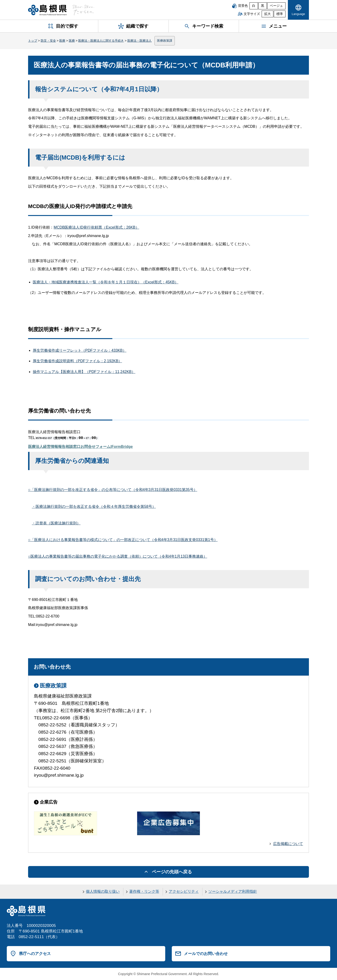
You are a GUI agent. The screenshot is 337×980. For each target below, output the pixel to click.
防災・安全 (48, 41)
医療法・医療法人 (139, 41)
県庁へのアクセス (35, 954)
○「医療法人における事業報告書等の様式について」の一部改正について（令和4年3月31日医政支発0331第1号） (123, 540)
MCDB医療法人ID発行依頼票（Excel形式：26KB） (96, 227)
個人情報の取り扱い (103, 891)
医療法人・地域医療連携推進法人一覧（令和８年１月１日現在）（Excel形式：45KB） (106, 282)
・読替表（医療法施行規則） (56, 523)
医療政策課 (165, 41)
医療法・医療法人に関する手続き (101, 41)
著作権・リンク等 (144, 891)
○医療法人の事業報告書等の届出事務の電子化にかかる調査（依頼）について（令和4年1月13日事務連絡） (118, 556)
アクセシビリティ (184, 891)
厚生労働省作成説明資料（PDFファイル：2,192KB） (77, 361)
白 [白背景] (254, 6)
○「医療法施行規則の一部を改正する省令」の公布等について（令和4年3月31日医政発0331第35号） (113, 490)
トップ (33, 41)
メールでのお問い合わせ (206, 954)
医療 (62, 41)
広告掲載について (288, 844)
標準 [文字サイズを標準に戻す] (280, 14)
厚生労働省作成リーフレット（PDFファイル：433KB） (80, 350)
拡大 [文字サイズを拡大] (267, 14)
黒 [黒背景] (263, 6)
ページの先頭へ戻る (172, 872)
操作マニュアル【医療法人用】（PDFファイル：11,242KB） (84, 372)
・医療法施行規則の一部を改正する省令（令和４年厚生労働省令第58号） (94, 506)
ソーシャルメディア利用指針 (233, 891)
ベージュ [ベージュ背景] (276, 6)
